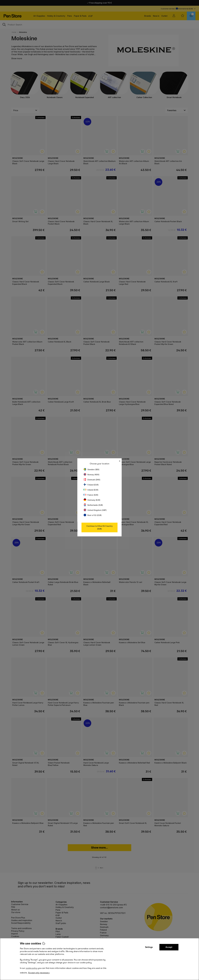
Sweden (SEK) (92, 469)
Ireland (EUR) (91, 490)
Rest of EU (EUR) (93, 515)
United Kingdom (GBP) (95, 510)
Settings (149, 947)
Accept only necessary (39, 973)
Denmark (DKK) (92, 480)
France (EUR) (91, 495)
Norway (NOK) (92, 475)
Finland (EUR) (91, 485)
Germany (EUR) (92, 500)
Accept (169, 947)
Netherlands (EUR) (93, 505)
